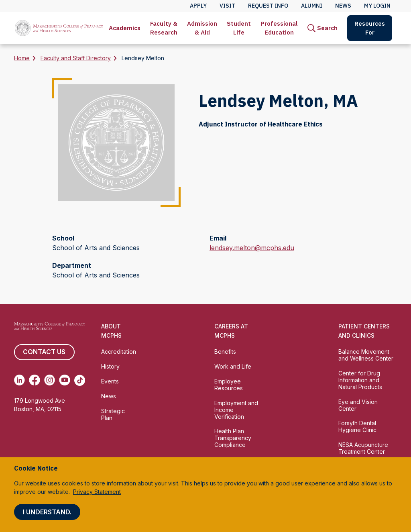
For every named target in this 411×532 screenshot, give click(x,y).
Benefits (225, 352)
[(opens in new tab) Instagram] (50, 380)
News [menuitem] (343, 6)
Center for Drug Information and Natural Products (360, 380)
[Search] (322, 28)
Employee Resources (229, 385)
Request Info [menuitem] (268, 6)
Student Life (239, 28)
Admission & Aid (202, 28)
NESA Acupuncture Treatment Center (363, 448)
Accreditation (119, 352)
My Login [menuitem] (377, 6)
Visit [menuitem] (227, 6)
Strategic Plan (113, 414)
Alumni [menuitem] (312, 6)
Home (22, 58)
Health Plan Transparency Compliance (233, 438)
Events (110, 381)
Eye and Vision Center (358, 405)
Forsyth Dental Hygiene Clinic (357, 426)
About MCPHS (111, 331)
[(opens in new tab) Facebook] (34, 380)
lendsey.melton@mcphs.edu (252, 248)
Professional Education (279, 28)
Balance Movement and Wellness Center (366, 355)
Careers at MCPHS (231, 331)
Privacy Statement (97, 492)
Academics (125, 28)
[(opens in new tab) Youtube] (64, 380)
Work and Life (233, 366)
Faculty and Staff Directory (76, 58)
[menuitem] (125, 28)
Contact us (44, 352)
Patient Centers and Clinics (364, 331)
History (110, 366)
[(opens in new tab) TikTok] (80, 380)
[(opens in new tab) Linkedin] (19, 380)
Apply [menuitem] (198, 6)
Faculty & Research (164, 28)
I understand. (47, 512)
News (109, 396)
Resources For (370, 28)
